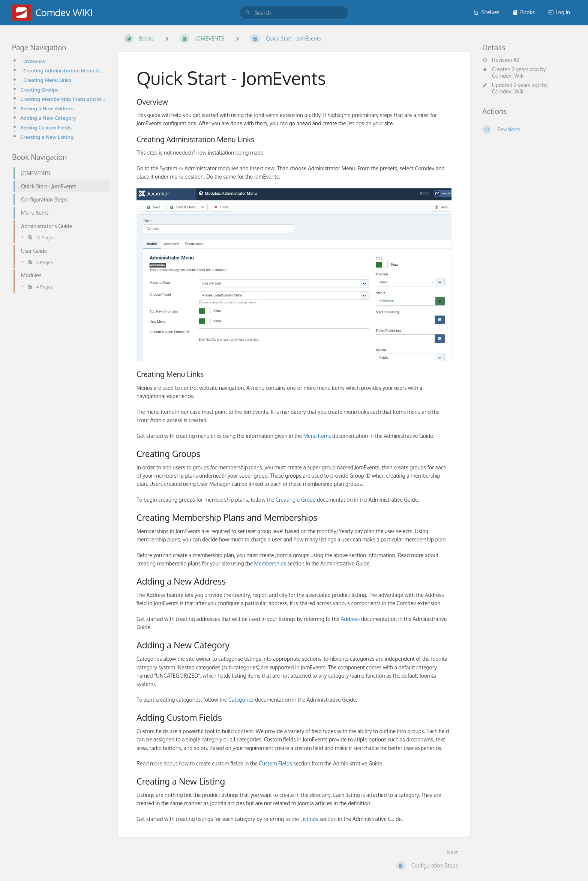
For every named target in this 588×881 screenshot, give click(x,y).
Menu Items (317, 436)
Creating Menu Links (47, 80)
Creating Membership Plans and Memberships (63, 99)
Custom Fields (275, 763)
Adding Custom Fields (46, 127)
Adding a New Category (48, 118)
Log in (559, 12)
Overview (34, 61)
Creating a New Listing (47, 137)
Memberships (270, 563)
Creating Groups (39, 89)
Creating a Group (296, 500)
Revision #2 (501, 60)
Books (524, 12)
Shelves (487, 12)
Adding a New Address (47, 108)
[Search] (248, 13)
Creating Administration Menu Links (64, 70)
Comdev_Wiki (508, 76)
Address (350, 619)
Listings (309, 819)
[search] (294, 13)
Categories (241, 700)
